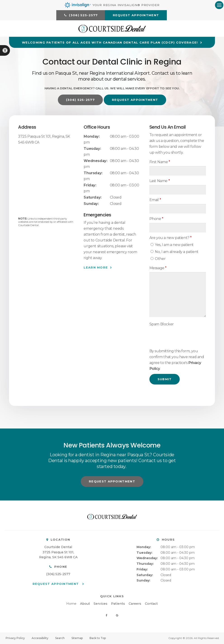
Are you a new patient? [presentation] (171, 238)
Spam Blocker (162, 324)
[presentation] (176, 335)
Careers (135, 604)
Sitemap (77, 638)
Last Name (160, 181)
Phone (156, 219)
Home (71, 604)
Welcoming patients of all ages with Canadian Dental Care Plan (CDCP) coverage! (110, 43)
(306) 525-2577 (58, 574)
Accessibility (40, 638)
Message (158, 268)
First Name (160, 162)
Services (100, 604)
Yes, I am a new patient (172, 245)
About (85, 604)
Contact (151, 604)
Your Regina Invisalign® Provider (112, 5)
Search (60, 638)
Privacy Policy (15, 638)
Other (158, 259)
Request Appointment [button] (136, 15)
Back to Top (98, 638)
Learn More (96, 268)
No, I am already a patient (174, 252)
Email (155, 200)
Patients (118, 604)
